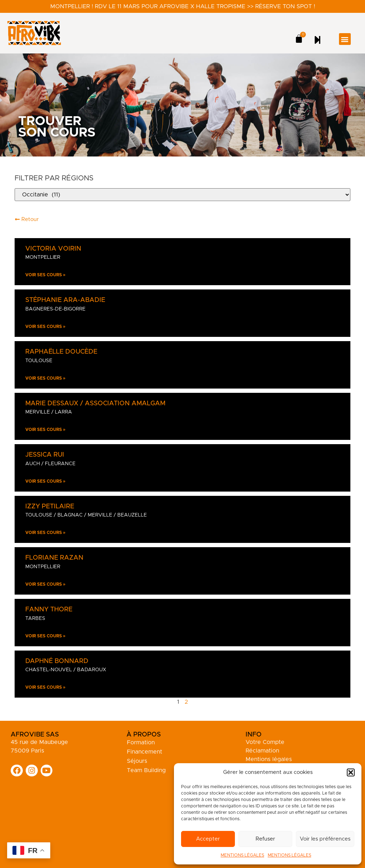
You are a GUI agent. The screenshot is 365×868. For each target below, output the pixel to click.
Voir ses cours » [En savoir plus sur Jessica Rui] (45, 481)
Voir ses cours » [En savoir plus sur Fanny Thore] (45, 636)
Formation (141, 743)
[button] (351, 772)
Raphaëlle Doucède (61, 352)
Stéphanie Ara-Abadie (65, 300)
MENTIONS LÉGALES (242, 855)
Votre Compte (265, 742)
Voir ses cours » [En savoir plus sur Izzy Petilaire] (45, 533)
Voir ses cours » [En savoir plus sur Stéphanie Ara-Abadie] (45, 327)
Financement (145, 752)
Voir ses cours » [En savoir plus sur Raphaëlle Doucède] (45, 378)
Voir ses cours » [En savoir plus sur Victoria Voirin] (45, 275)
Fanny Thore (49, 610)
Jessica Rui (45, 455)
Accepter (208, 839)
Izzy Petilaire (50, 507)
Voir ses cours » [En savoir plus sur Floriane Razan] (45, 584)
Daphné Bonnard (57, 661)
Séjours (137, 761)
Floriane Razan (54, 558)
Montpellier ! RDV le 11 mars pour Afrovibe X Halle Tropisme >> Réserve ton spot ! (183, 6)
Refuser (265, 839)
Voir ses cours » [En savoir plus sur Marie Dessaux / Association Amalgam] (45, 430)
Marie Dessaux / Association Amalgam (95, 404)
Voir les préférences (325, 839)
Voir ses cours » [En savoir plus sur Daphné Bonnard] (45, 687)
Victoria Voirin (53, 249)
